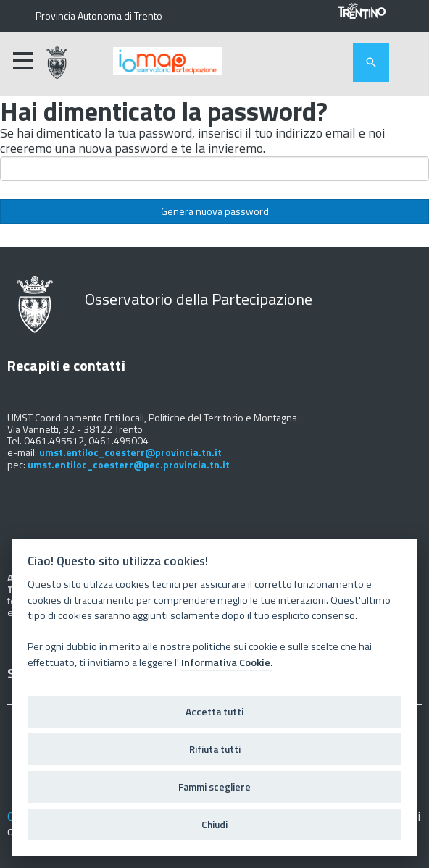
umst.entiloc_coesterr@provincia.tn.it (130, 452)
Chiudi (214, 825)
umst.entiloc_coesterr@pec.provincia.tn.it (129, 464)
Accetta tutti (214, 712)
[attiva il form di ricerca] (371, 63)
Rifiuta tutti (215, 749)
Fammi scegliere (214, 787)
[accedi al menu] (23, 61)
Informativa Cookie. (227, 662)
